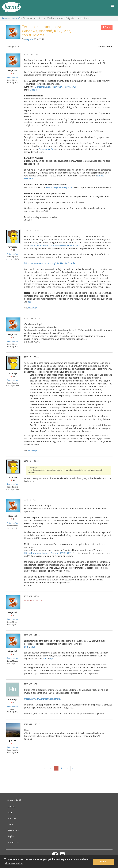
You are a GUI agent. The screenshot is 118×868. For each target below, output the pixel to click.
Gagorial (29, 39)
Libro (10, 824)
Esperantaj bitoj (46, 149)
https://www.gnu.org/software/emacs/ (43, 699)
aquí (30, 302)
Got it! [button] (103, 862)
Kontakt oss (14, 842)
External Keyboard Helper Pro (60, 187)
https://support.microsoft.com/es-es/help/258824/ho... (57, 245)
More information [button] (14, 863)
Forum (5, 18)
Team (11, 813)
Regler (11, 836)
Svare (107, 27)
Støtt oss (12, 818)
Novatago (33, 308)
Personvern (13, 830)
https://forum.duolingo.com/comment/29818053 (48, 553)
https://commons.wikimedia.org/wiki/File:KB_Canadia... (51, 263)
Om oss (12, 807)
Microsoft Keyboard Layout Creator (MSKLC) (56, 87)
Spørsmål (16, 18)
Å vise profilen (13, 78)
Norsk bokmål (15, 800)
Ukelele (33, 90)
